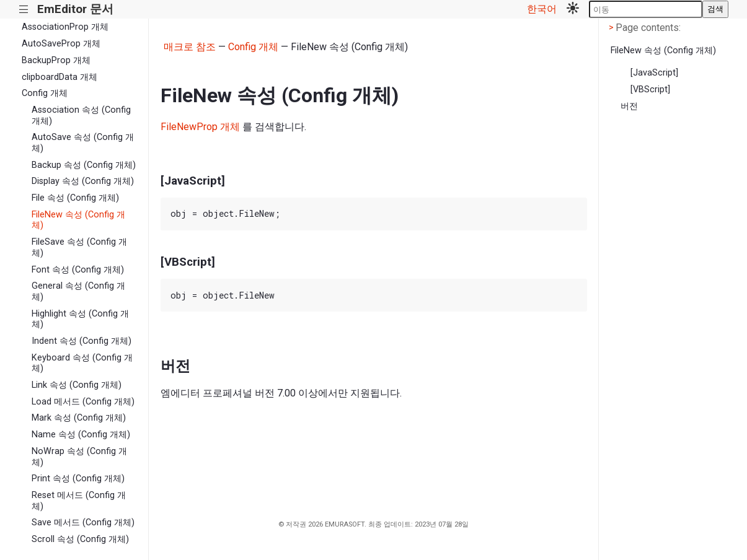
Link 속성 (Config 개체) (77, 385)
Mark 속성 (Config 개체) (79, 418)
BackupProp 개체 (56, 60)
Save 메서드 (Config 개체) (83, 523)
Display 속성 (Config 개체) (83, 181)
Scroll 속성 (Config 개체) (80, 539)
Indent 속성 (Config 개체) (82, 341)
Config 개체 (45, 93)
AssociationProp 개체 (65, 27)
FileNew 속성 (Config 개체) (78, 220)
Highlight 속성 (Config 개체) (80, 319)
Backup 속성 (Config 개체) (84, 165)
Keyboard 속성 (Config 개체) (82, 363)
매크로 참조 (190, 47)
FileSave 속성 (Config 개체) (79, 247)
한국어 (542, 9)
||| (24, 10)
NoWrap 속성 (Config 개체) (79, 457)
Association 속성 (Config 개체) (81, 115)
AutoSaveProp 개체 (61, 44)
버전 (629, 106)
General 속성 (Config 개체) (78, 291)
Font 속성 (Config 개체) (78, 270)
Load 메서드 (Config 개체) (83, 402)
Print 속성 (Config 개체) (78, 479)
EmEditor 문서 (75, 9)
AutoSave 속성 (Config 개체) (83, 142)
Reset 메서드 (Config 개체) (79, 501)
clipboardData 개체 (60, 77)
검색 (715, 9)
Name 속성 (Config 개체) (81, 435)
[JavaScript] (654, 73)
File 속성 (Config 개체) (75, 198)
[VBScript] (650, 90)
